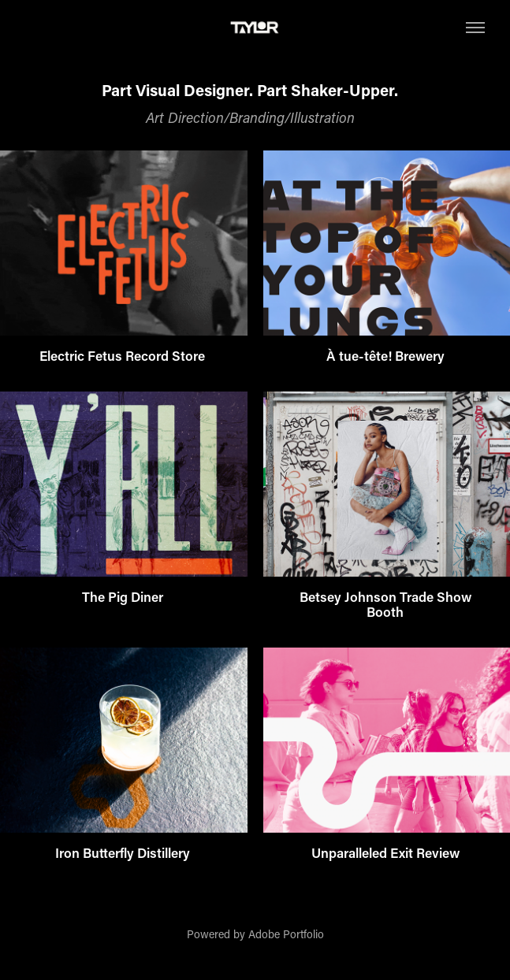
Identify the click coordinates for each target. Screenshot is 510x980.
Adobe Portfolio (286, 934)
